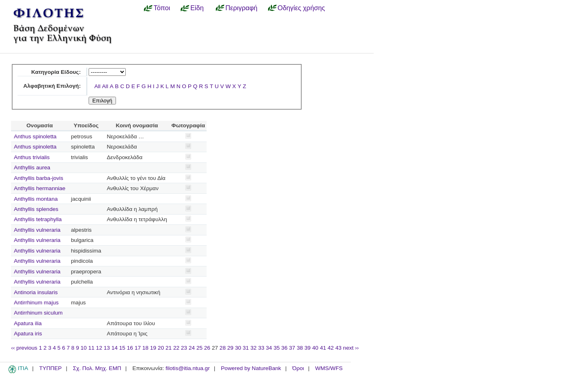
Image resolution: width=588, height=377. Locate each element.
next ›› (351, 348)
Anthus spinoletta (35, 136)
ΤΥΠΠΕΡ (50, 368)
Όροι (298, 368)
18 (146, 348)
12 (99, 348)
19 (153, 348)
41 (323, 348)
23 (184, 348)
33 (261, 348)
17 (138, 348)
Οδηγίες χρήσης (301, 8)
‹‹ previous (24, 348)
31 (246, 348)
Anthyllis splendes (36, 209)
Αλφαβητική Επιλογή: (52, 86)
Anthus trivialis (32, 157)
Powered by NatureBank (251, 368)
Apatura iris (28, 334)
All (97, 86)
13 (107, 348)
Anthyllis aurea (32, 167)
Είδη (197, 8)
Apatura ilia (28, 323)
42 (331, 348)
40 (315, 348)
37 (292, 348)
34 (269, 348)
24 (192, 348)
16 (130, 348)
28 (223, 348)
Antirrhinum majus (36, 303)
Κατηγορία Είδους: (56, 72)
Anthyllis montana (36, 199)
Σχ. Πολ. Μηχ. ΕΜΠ (97, 368)
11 (91, 348)
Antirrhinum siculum (38, 313)
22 (176, 348)
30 (238, 348)
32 (253, 348)
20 (161, 348)
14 (115, 348)
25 (199, 348)
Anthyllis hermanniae (40, 188)
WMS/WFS (329, 368)
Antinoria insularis (36, 292)
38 (300, 348)
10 (84, 348)
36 (284, 348)
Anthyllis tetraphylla (38, 219)
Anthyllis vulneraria (37, 230)
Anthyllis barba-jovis (39, 178)
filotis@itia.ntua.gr (187, 368)
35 (277, 348)
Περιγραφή (241, 8)
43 (338, 348)
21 (168, 348)
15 (122, 348)
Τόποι (162, 8)
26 (207, 348)
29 (231, 348)
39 (308, 348)
